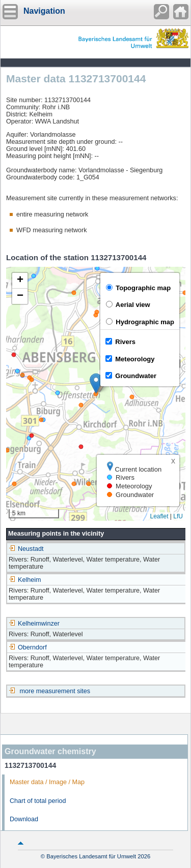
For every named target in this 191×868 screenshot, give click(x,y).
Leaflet (159, 516)
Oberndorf (28, 647)
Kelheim (25, 580)
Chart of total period (38, 801)
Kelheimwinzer (34, 624)
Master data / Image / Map (47, 782)
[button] (96, 383)
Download (24, 819)
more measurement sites (55, 691)
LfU (178, 516)
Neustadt (26, 549)
